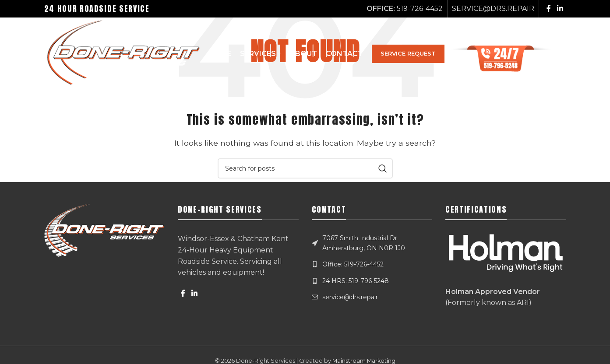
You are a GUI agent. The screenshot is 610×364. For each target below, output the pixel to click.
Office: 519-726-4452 (353, 264)
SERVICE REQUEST (413, 55)
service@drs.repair (350, 297)
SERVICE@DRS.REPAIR (493, 9)
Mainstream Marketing (364, 361)
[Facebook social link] (549, 9)
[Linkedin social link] (560, 9)
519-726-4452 (420, 9)
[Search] (562, 55)
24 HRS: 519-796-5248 (356, 281)
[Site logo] (125, 54)
